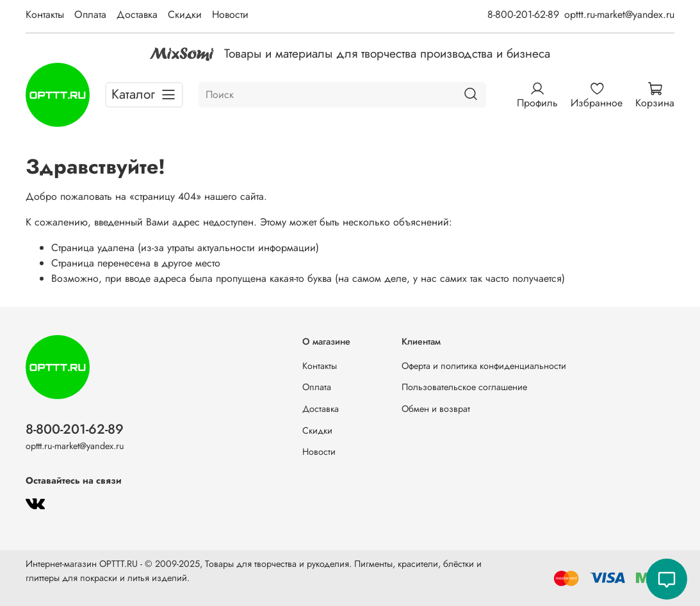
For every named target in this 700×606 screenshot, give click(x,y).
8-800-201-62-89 (523, 14)
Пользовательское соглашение (464, 387)
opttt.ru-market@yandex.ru (619, 14)
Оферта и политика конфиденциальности (484, 366)
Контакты (45, 14)
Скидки (185, 14)
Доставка (137, 14)
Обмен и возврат (436, 409)
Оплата (90, 14)
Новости (230, 14)
